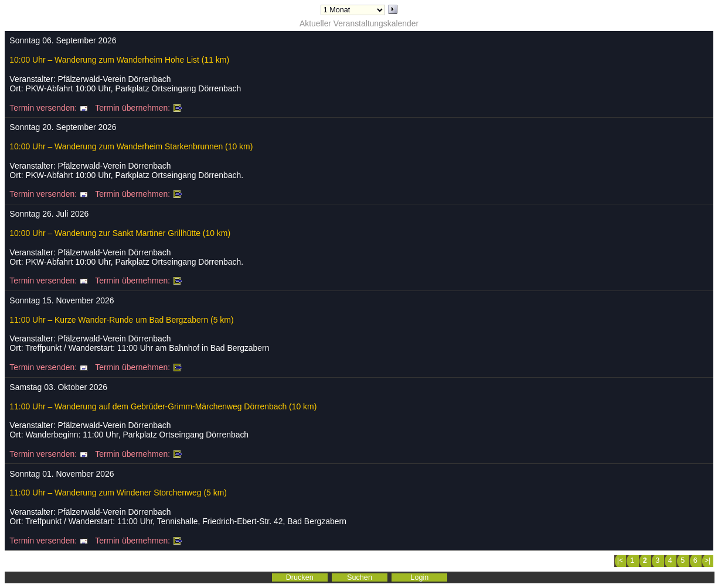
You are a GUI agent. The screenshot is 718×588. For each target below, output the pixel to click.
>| (708, 560)
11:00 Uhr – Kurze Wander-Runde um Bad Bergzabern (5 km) (121, 320)
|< (620, 560)
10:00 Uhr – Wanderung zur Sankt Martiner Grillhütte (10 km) (120, 233)
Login (419, 577)
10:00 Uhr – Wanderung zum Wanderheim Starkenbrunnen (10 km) (131, 146)
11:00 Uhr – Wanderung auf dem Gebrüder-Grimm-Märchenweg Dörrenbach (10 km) (163, 406)
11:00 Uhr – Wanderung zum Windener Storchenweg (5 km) (118, 493)
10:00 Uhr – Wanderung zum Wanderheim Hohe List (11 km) (119, 60)
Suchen (360, 577)
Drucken (300, 577)
